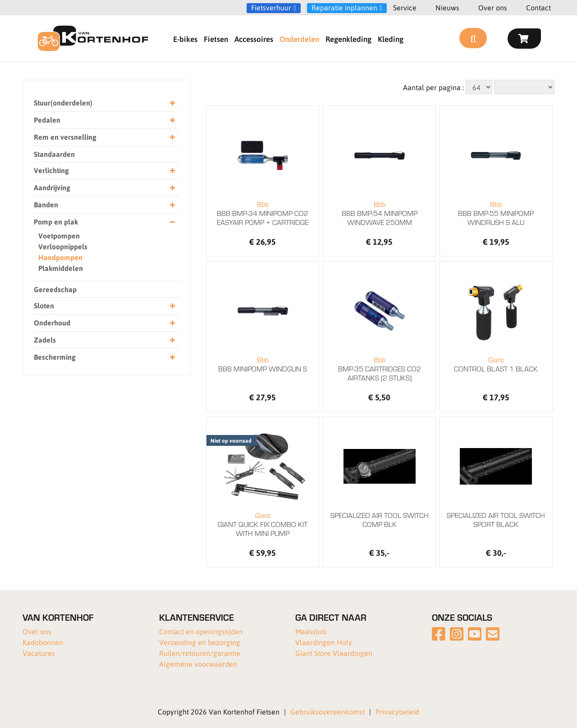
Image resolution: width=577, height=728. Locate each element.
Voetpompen (59, 236)
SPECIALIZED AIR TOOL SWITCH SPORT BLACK (496, 520)
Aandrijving (104, 188)
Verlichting (104, 171)
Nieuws (447, 7)
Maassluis (311, 631)
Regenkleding (348, 39)
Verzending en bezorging (200, 642)
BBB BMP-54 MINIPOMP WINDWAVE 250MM (379, 213)
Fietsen (216, 39)
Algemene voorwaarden (198, 664)
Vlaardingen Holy (324, 642)
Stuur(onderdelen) (104, 103)
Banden (104, 205)
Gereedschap (55, 289)
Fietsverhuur (271, 8)
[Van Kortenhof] (93, 38)
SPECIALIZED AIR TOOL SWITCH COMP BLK (380, 520)
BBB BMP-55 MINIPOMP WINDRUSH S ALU (496, 213)
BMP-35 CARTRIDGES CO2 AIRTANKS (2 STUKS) (379, 369)
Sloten (104, 306)
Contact (538, 7)
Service (405, 7)
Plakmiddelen (61, 268)
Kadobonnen (43, 642)
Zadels (104, 340)
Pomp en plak (104, 222)
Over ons (493, 7)
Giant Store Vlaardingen (334, 653)
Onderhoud (104, 323)
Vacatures (39, 653)
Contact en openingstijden (201, 631)
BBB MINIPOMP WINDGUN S (263, 364)
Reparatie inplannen (344, 8)
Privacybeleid (397, 712)
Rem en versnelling (104, 137)
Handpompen (60, 257)
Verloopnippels (63, 246)
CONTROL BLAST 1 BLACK (496, 364)
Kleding (391, 39)
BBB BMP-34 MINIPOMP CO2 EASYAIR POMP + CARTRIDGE (263, 213)
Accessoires (254, 39)
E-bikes (185, 39)
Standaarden (54, 154)
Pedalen (104, 120)
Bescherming (104, 357)
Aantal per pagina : (433, 87)
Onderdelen (299, 39)
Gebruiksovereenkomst (327, 712)
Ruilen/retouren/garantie (200, 653)
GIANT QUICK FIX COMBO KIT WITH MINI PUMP (263, 524)
